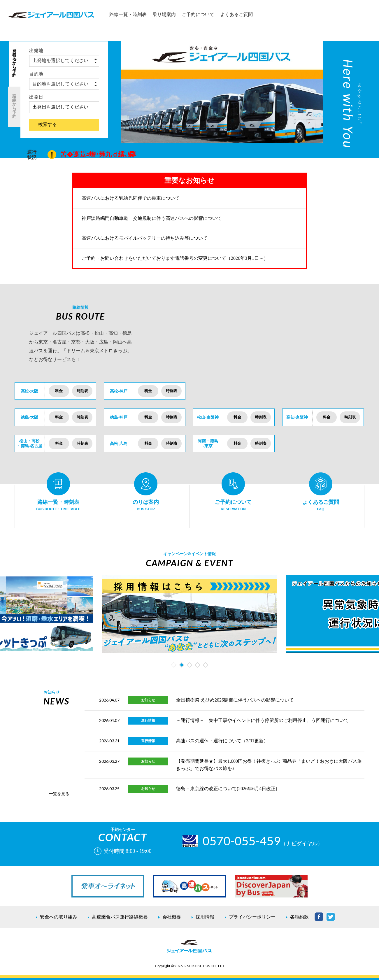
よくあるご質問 (236, 14)
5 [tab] (206, 666)
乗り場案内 (164, 14)
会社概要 (172, 917)
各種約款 (299, 917)
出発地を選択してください (60, 61)
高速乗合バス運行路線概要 (120, 917)
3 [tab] (190, 666)
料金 (59, 391)
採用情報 (205, 917)
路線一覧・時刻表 (128, 14)
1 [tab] (174, 666)
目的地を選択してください (60, 84)
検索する (48, 124)
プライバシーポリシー (252, 917)
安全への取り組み (59, 917)
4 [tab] (198, 666)
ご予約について (198, 14)
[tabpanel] (189, 614)
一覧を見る (59, 794)
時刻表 (82, 391)
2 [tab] (182, 666)
